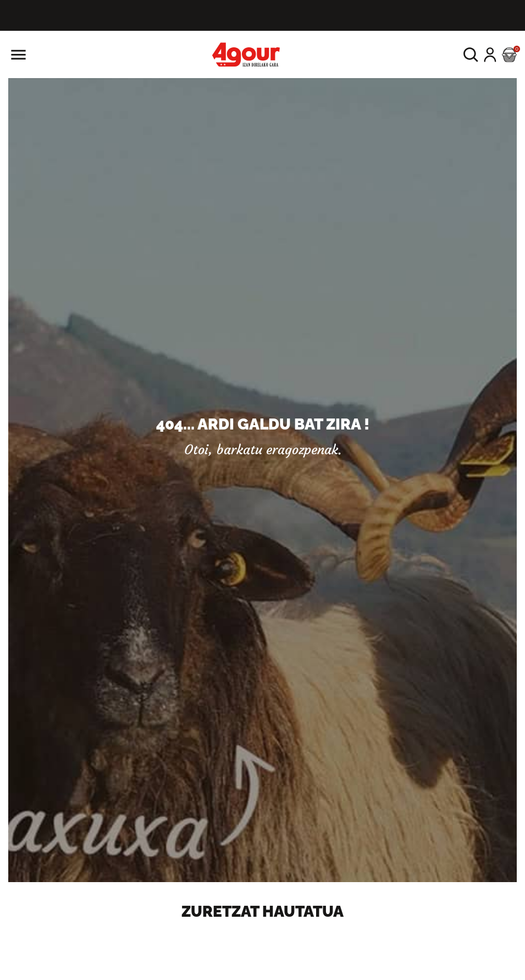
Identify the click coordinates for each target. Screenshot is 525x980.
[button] (471, 55)
